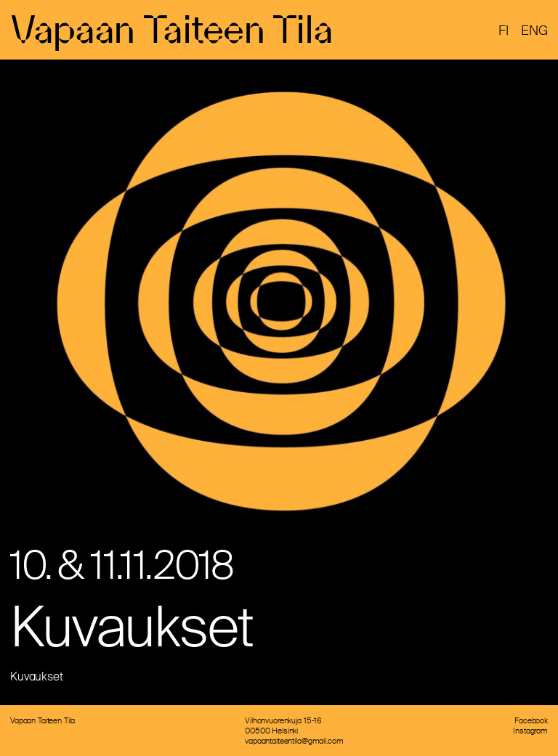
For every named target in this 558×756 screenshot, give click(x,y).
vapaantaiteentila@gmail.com (294, 741)
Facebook (531, 720)
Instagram (530, 731)
